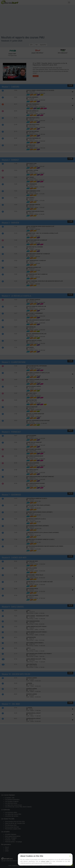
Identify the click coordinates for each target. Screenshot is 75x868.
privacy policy (45, 861)
